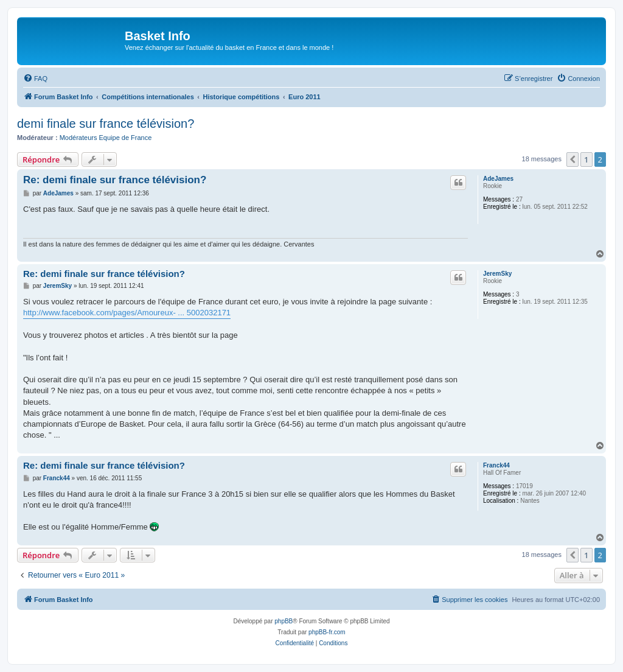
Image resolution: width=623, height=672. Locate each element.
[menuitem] (35, 79)
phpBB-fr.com (327, 632)
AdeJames (498, 179)
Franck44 (496, 465)
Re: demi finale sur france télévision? (115, 180)
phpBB (284, 621)
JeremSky (497, 274)
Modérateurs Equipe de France (106, 138)
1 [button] (586, 159)
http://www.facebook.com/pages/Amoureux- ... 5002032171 (127, 313)
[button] (573, 159)
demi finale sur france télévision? (106, 124)
